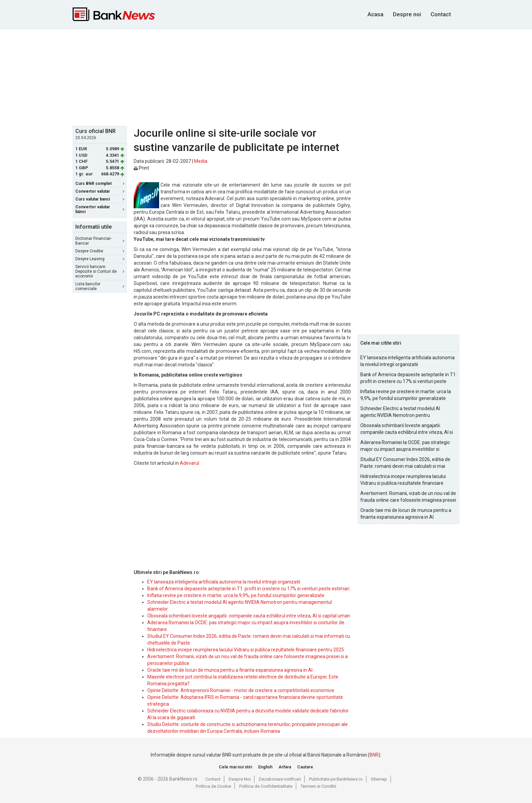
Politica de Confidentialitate (266, 786)
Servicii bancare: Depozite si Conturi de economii (100, 271)
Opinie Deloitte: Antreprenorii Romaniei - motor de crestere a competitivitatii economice (241, 690)
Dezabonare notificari (280, 779)
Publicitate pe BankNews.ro (336, 779)
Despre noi (407, 14)
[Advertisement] (266, 77)
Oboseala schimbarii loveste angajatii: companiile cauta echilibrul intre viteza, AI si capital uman (249, 616)
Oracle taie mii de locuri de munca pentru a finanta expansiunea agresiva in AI (230, 670)
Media (201, 161)
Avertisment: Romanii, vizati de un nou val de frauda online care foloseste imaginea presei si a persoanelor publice (408, 497)
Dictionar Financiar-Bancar (100, 241)
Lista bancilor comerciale (100, 286)
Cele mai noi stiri (235, 767)
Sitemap (379, 779)
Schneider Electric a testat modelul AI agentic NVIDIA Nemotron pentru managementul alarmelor (400, 412)
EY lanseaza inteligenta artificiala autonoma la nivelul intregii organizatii (224, 582)
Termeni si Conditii (318, 786)
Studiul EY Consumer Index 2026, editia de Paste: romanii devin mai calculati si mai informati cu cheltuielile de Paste (405, 463)
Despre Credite (100, 251)
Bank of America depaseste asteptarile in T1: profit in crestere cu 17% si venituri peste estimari (248, 589)
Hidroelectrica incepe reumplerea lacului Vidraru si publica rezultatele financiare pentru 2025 (246, 650)
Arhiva (285, 767)
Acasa (375, 14)
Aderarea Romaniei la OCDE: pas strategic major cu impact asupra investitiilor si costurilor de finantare (405, 446)
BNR (374, 755)
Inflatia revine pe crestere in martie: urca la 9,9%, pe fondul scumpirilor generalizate (236, 595)
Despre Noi (240, 779)
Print (141, 168)
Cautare (305, 767)
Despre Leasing (100, 259)
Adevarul (189, 463)
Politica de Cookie (213, 786)
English (265, 767)
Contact (441, 14)
